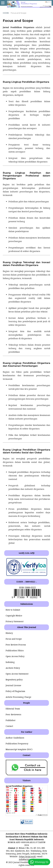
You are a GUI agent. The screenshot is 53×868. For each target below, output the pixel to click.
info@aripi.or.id (27, 859)
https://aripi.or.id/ (27, 856)
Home (6, 13)
